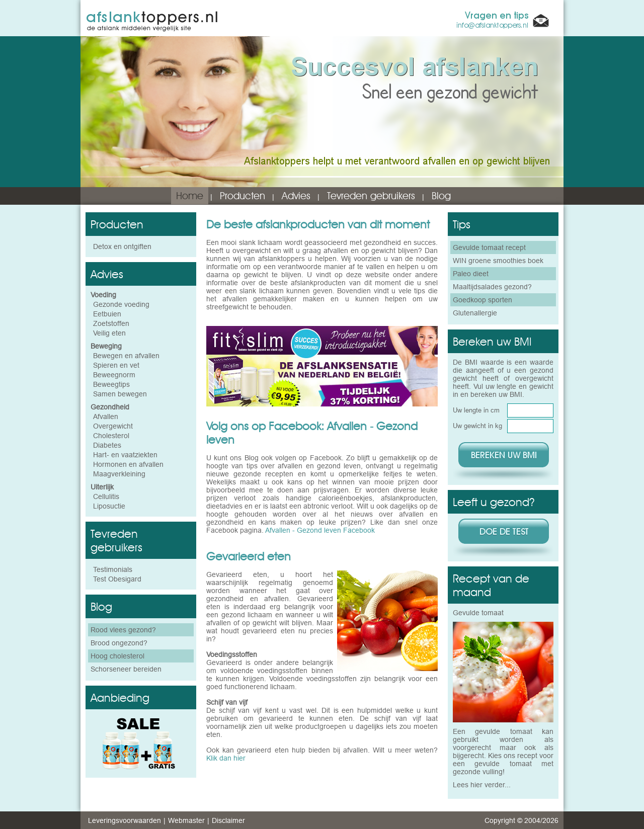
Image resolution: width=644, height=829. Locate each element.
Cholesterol (111, 436)
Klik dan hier (226, 758)
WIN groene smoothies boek (498, 261)
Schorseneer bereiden (126, 669)
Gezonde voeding (121, 304)
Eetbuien (107, 314)
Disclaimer (228, 820)
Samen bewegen (120, 394)
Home (190, 196)
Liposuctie (109, 506)
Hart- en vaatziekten (125, 455)
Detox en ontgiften (122, 246)
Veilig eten (109, 333)
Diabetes (107, 445)
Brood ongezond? (119, 643)
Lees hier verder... (482, 785)
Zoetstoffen (111, 323)
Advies (296, 196)
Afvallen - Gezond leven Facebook (320, 530)
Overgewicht (113, 426)
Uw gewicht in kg (477, 426)
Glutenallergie (475, 313)
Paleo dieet (471, 274)
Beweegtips (111, 384)
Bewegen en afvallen (126, 356)
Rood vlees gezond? (123, 630)
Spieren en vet (116, 365)
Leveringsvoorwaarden (125, 820)
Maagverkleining (119, 474)
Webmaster (186, 820)
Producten (243, 196)
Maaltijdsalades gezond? (492, 287)
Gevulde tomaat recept (489, 247)
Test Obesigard (117, 579)
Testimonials (113, 569)
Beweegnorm (114, 375)
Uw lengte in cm (476, 410)
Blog (441, 196)
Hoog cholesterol (117, 656)
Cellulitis (106, 496)
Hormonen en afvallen (128, 464)
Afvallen (106, 417)
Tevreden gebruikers (371, 196)
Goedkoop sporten (482, 300)
